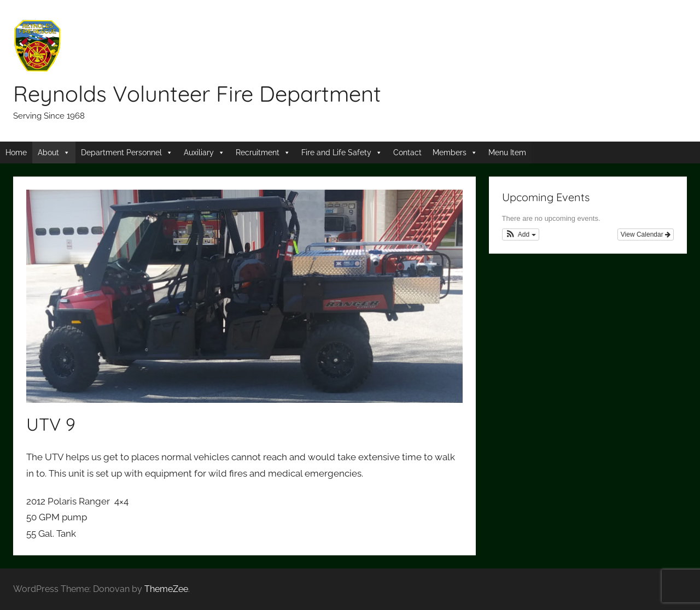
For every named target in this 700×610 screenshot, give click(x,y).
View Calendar (646, 234)
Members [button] (450, 152)
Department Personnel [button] (121, 152)
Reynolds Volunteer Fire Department (197, 93)
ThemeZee (166, 589)
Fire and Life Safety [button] (336, 152)
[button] (521, 234)
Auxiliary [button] (199, 152)
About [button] (48, 152)
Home (16, 152)
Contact (407, 152)
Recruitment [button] (258, 152)
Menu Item (507, 152)
